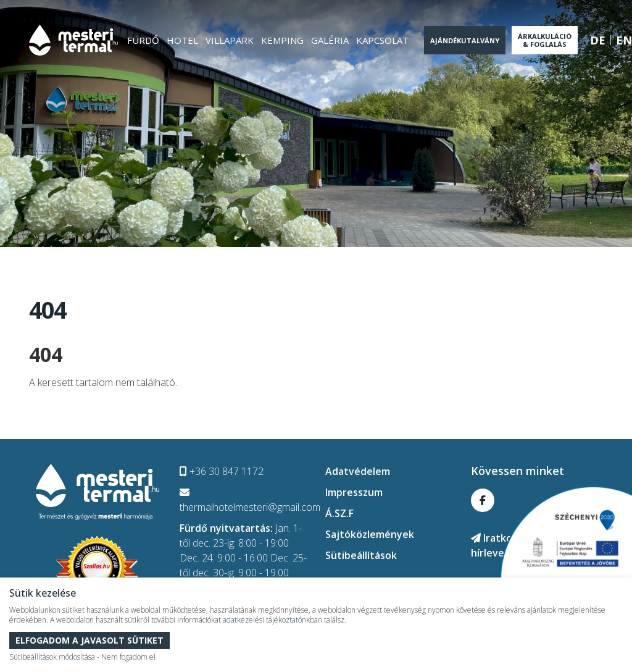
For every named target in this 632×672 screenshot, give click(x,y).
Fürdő (143, 40)
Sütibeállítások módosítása (52, 657)
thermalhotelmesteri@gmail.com (250, 501)
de (598, 40)
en (624, 40)
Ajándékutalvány (465, 40)
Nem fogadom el (128, 657)
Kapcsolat (382, 40)
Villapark (230, 40)
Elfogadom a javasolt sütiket (89, 640)
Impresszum (354, 492)
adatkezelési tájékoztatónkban (272, 620)
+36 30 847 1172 (222, 471)
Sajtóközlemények (370, 534)
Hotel (182, 40)
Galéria (330, 40)
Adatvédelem (358, 471)
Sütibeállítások (361, 555)
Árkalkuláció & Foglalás (545, 40)
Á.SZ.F (339, 513)
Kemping (282, 40)
